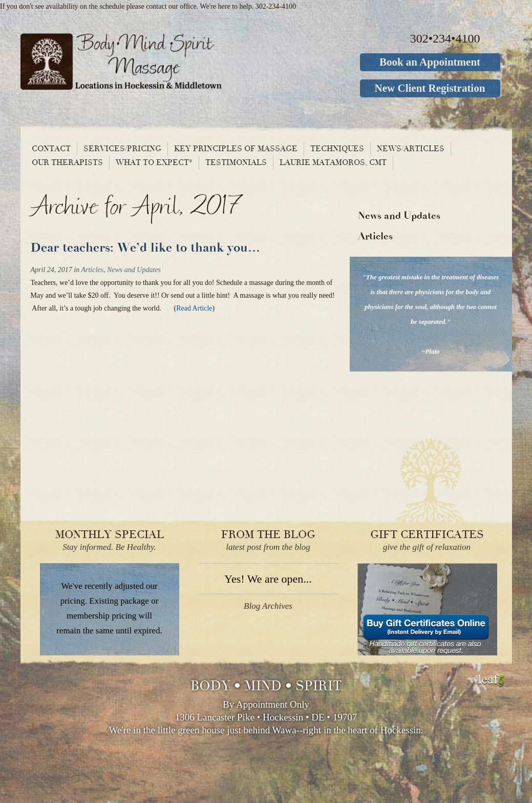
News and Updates (134, 270)
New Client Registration (430, 88)
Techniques (337, 149)
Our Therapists (67, 163)
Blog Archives (268, 606)
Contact (51, 149)
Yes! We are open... (268, 579)
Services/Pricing (122, 149)
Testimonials (236, 163)
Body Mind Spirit (160, 61)
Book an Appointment (430, 62)
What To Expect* (154, 163)
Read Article (194, 308)
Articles (92, 270)
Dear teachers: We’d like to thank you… (145, 248)
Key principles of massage (236, 149)
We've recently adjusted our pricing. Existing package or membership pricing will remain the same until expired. (109, 608)
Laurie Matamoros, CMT (333, 163)
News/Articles (411, 149)
